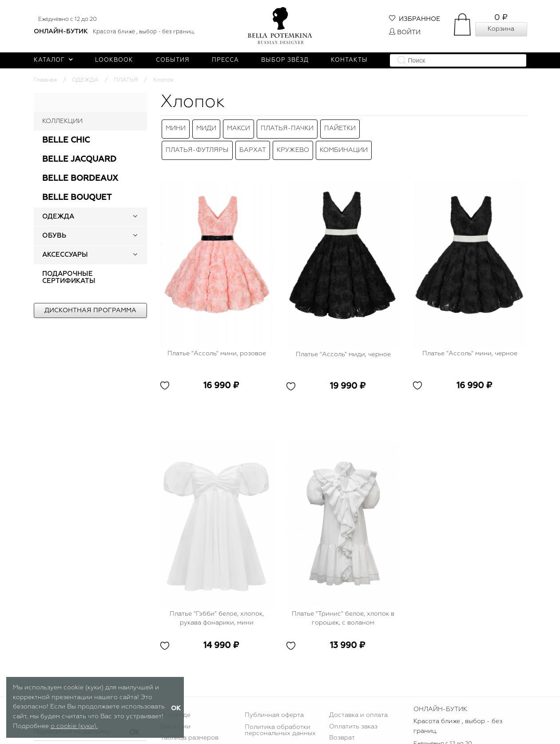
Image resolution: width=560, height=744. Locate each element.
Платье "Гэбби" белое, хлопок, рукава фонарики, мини (217, 610)
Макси (238, 127)
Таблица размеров (189, 729)
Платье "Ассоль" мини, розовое (217, 345)
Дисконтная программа (90, 310)
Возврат (342, 729)
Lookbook (114, 60)
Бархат (253, 143)
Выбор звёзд (285, 60)
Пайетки (340, 127)
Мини (176, 127)
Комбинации (344, 143)
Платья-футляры (197, 143)
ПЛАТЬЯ (126, 80)
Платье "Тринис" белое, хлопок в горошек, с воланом (343, 610)
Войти (405, 32)
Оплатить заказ (353, 718)
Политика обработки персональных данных (280, 722)
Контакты (349, 60)
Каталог (54, 60)
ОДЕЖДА (85, 80)
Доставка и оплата (358, 707)
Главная (45, 80)
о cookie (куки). (74, 726)
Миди (206, 127)
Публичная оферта (274, 707)
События (173, 60)
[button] (135, 217)
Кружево (293, 143)
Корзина (501, 29)
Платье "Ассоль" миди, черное (343, 346)
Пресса (225, 60)
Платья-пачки (287, 127)
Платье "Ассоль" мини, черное (470, 345)
